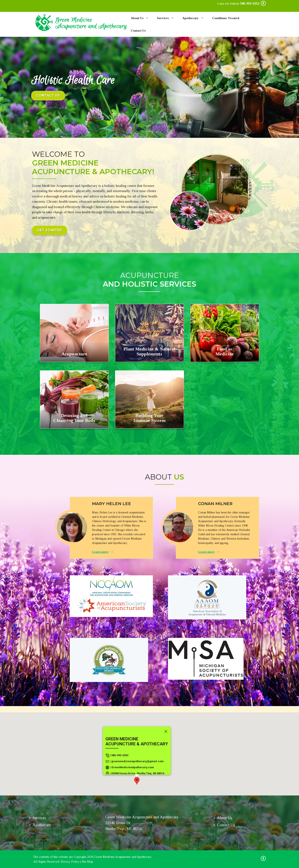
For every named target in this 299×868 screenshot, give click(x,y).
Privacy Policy (70, 862)
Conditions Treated (226, 18)
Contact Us (138, 31)
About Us (142, 18)
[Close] (166, 731)
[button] (137, 781)
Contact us (48, 96)
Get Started (50, 230)
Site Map (87, 862)
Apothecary (195, 18)
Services (168, 18)
